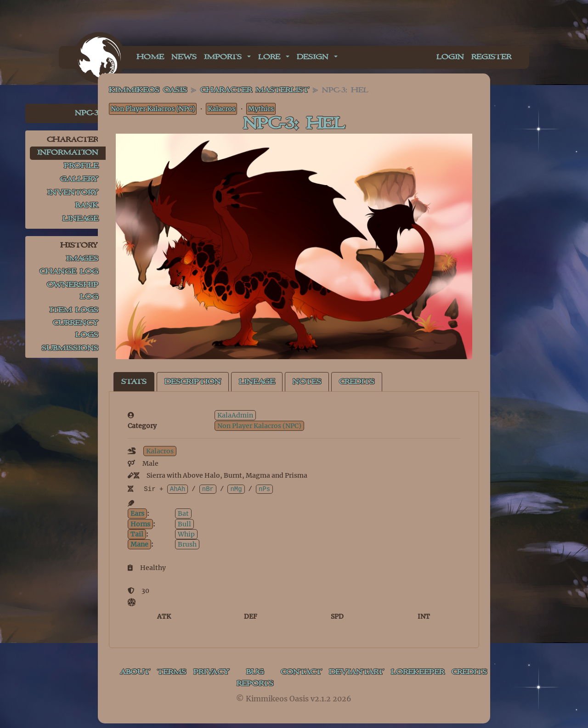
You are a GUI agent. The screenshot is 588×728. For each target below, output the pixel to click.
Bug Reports (255, 678)
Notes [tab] (307, 382)
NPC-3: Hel (294, 124)
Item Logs (74, 310)
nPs (264, 489)
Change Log (69, 272)
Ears (137, 514)
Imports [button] (225, 57)
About (135, 672)
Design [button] (314, 57)
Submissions (70, 348)
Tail (137, 534)
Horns (140, 524)
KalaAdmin (235, 415)
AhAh (178, 489)
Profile (81, 166)
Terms (172, 672)
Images (82, 259)
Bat (183, 514)
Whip (186, 534)
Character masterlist (254, 90)
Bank (87, 206)
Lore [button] (271, 57)
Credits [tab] (357, 382)
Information (68, 153)
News (184, 57)
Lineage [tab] (257, 382)
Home (150, 57)
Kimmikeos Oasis (148, 90)
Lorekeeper (418, 672)
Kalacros (221, 109)
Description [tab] (193, 382)
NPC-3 (87, 113)
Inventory (73, 193)
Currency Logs (76, 329)
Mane (139, 544)
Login (450, 57)
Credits (469, 672)
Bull (184, 524)
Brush (187, 544)
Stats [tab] (134, 382)
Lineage (80, 219)
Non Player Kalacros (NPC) (153, 109)
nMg (236, 489)
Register (491, 57)
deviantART (356, 672)
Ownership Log (73, 291)
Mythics (261, 109)
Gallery (79, 179)
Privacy (211, 672)
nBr (208, 489)
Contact (301, 672)
